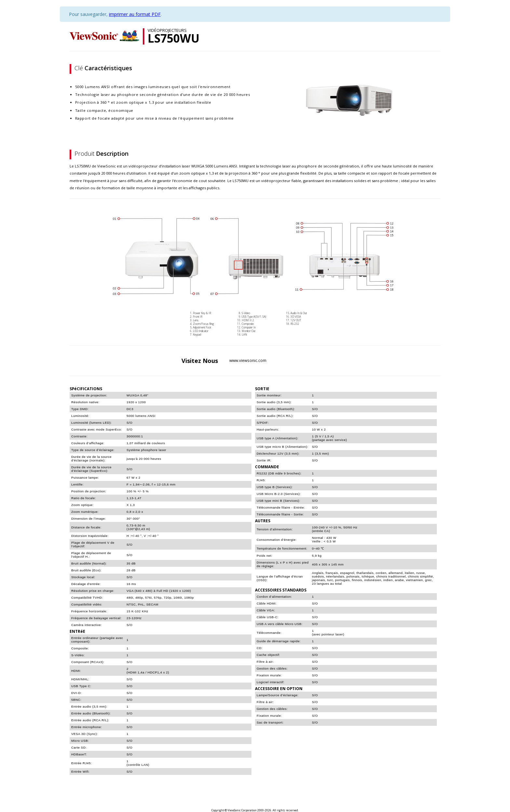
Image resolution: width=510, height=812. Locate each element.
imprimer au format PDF (135, 14)
